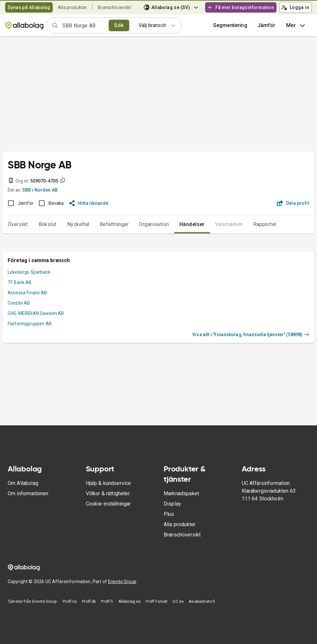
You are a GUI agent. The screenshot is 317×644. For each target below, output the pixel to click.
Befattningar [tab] (114, 224)
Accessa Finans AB (27, 293)
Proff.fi (107, 601)
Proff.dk (89, 601)
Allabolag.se (130, 601)
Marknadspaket (181, 493)
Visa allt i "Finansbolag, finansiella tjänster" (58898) (251, 335)
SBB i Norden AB (40, 190)
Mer (296, 25)
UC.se (178, 601)
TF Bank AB (20, 282)
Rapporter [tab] (265, 224)
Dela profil (293, 203)
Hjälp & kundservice (109, 483)
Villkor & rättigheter (108, 493)
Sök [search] (119, 25)
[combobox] (83, 25)
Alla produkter (72, 7)
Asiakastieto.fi (202, 601)
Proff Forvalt (157, 601)
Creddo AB (19, 303)
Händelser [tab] (192, 224)
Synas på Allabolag (29, 7)
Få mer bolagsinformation (240, 7)
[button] (267, 25)
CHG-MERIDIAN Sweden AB (36, 313)
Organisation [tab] (154, 224)
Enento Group (122, 582)
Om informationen (28, 493)
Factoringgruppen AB (30, 324)
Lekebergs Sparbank (29, 272)
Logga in (295, 7)
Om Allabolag (23, 483)
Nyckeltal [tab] (78, 224)
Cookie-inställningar (108, 504)
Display (172, 504)
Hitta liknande (89, 203)
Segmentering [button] (230, 25)
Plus (169, 514)
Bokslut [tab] (48, 224)
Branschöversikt (114, 7)
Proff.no (70, 601)
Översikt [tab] (18, 224)
